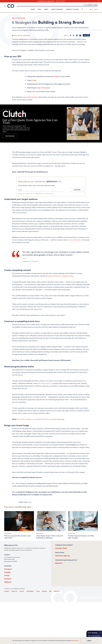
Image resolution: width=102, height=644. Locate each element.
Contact (7, 591)
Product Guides (73, 9)
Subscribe (77, 190)
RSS (50, 591)
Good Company (57, 9)
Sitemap (44, 591)
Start (33, 9)
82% (83, 42)
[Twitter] (74, 35)
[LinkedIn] (77, 35)
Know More (75, 640)
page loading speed (44, 88)
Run (39, 9)
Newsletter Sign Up (62, 556)
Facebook (8, 579)
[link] (82, 9)
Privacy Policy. (38, 194)
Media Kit (59, 563)
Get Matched (10, 136)
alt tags (34, 80)
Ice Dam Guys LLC (45, 384)
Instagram (8, 569)
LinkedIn (7, 572)
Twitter (7, 575)
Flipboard (8, 582)
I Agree (89, 641)
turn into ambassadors (74, 240)
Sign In (91, 9)
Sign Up (96, 9)
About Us (14, 591)
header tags (35, 91)
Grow (46, 9)
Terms (38, 591)
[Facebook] (71, 35)
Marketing (21, 18)
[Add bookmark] (86, 35)
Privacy (22, 591)
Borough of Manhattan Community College (59, 276)
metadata (56, 76)
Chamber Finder (61, 548)
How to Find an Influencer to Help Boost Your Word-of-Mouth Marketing (40, 419)
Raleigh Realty (33, 97)
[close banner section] (99, 1)
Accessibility (30, 591)
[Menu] (5, 6)
